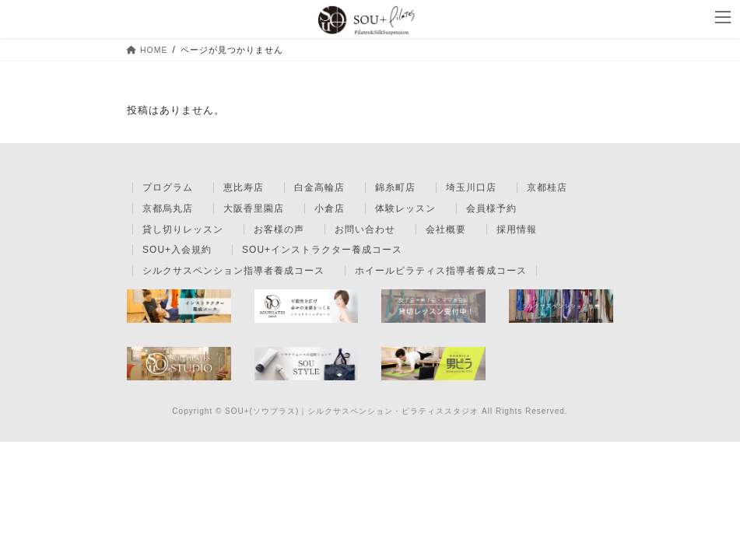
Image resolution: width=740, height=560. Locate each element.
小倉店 (330, 208)
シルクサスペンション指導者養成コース (233, 271)
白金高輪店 (319, 187)
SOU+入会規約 (177, 250)
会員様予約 (491, 208)
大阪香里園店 (254, 208)
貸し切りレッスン (183, 229)
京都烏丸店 (168, 208)
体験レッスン (405, 208)
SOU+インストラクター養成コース (322, 250)
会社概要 (446, 229)
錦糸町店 (395, 187)
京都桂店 (547, 187)
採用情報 (517, 229)
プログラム (168, 187)
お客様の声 (279, 229)
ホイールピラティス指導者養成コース (441, 271)
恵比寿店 (244, 187)
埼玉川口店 (471, 187)
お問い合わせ (365, 229)
